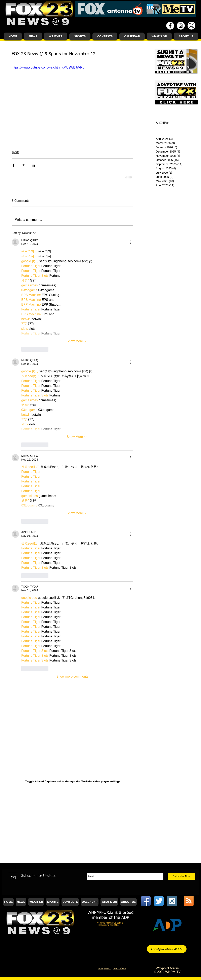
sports (15, 152)
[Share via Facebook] (14, 165)
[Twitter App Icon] (159, 901)
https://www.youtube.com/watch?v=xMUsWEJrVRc (48, 67)
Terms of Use (119, 969)
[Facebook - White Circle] (170, 26)
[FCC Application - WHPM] (167, 949)
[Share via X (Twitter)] (23, 165)
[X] (191, 26)
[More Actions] (131, 242)
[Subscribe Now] (182, 876)
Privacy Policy (105, 969)
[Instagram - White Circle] (181, 26)
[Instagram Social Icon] (172, 901)
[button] (33, 36)
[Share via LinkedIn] (33, 165)
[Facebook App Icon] (146, 901)
